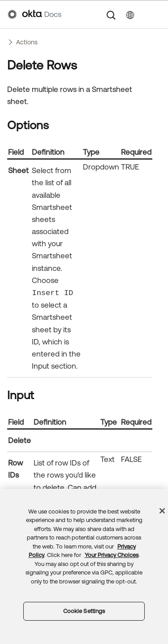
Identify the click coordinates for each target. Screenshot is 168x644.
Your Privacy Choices (112, 555)
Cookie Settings (84, 611)
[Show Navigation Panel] (156, 14)
